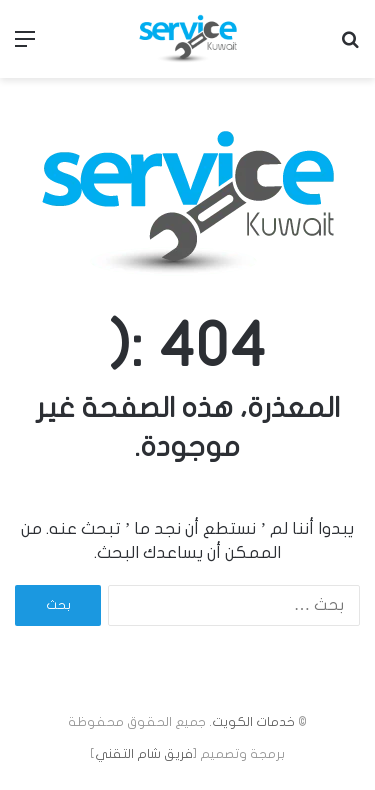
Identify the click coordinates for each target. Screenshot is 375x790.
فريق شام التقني (144, 754)
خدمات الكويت (253, 722)
